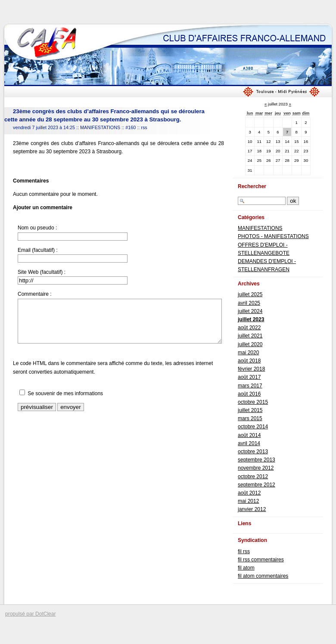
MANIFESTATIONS (100, 127)
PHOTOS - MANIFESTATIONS (273, 236)
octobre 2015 (253, 402)
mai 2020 (248, 353)
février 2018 (251, 369)
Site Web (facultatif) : (42, 272)
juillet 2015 (250, 410)
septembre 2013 (257, 460)
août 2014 (249, 435)
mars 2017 (250, 386)
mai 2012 (248, 501)
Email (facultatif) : (38, 250)
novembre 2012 (256, 468)
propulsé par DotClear (30, 614)
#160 (131, 127)
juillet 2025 (250, 294)
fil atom (246, 568)
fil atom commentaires (263, 576)
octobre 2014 (253, 427)
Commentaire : (35, 294)
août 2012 (249, 493)
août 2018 (249, 361)
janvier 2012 (252, 509)
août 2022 (249, 328)
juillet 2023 (251, 319)
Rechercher (252, 186)
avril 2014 (249, 443)
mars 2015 (250, 418)
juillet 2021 (250, 336)
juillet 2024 (250, 311)
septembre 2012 (257, 485)
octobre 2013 (253, 452)
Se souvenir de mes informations (65, 393)
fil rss (244, 551)
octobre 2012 (253, 477)
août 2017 (249, 377)
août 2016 (249, 394)
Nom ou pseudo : (37, 228)
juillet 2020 (250, 344)
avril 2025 (249, 303)
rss (144, 127)
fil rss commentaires (261, 560)
